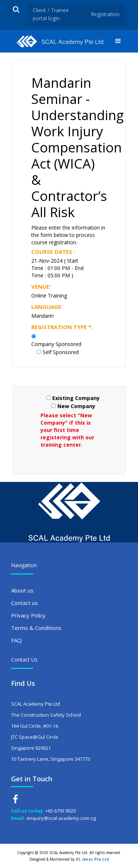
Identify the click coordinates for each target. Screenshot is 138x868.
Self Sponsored (61, 352)
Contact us (24, 603)
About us (22, 590)
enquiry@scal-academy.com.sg (61, 818)
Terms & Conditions (36, 628)
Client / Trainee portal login (51, 14)
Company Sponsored (56, 344)
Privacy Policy (28, 615)
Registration (105, 14)
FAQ (16, 640)
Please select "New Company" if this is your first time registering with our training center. (67, 430)
